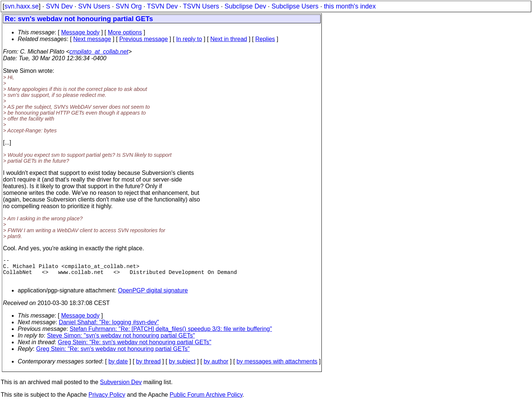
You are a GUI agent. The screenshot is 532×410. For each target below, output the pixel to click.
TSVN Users (201, 6)
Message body (80, 32)
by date (118, 367)
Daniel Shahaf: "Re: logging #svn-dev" (109, 328)
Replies (265, 39)
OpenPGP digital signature (153, 296)
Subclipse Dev (245, 6)
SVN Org (129, 6)
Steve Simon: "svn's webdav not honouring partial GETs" (121, 341)
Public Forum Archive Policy (206, 401)
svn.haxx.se (22, 6)
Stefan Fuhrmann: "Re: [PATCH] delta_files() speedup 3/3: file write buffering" (171, 335)
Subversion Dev (121, 388)
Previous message (144, 39)
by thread (148, 367)
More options (125, 32)
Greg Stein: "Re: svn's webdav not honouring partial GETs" (135, 348)
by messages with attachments (277, 367)
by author (216, 367)
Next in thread (229, 39)
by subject (182, 367)
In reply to (189, 39)
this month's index (350, 6)
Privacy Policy (107, 401)
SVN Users (94, 6)
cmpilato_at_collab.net (99, 52)
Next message (92, 39)
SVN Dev (59, 6)
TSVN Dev (162, 6)
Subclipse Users (295, 6)
